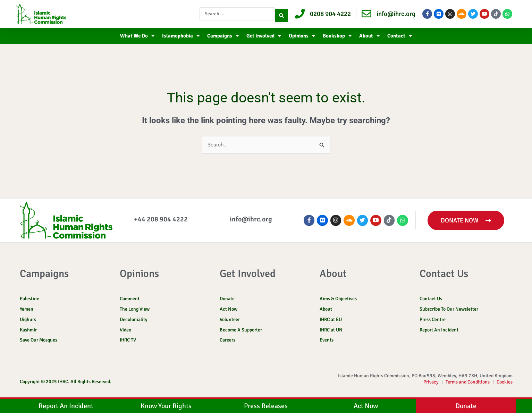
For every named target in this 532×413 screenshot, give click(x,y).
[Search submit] (281, 14)
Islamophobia (181, 36)
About (369, 36)
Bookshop (337, 36)
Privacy (431, 385)
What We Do (137, 36)
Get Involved (264, 36)
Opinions (302, 36)
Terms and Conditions (468, 385)
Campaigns (223, 36)
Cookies (505, 385)
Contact (400, 36)
